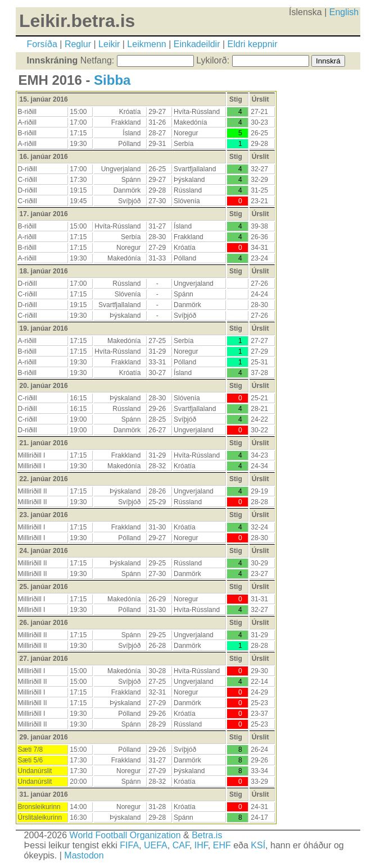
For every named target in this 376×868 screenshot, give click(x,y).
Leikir (109, 44)
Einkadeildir (197, 44)
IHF (201, 845)
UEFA (156, 845)
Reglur (78, 44)
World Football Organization (125, 835)
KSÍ (258, 845)
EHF (222, 845)
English (344, 12)
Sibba (112, 80)
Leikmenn (146, 44)
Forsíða (42, 44)
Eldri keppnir (253, 44)
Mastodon (84, 855)
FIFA (129, 845)
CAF (181, 845)
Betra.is (207, 835)
